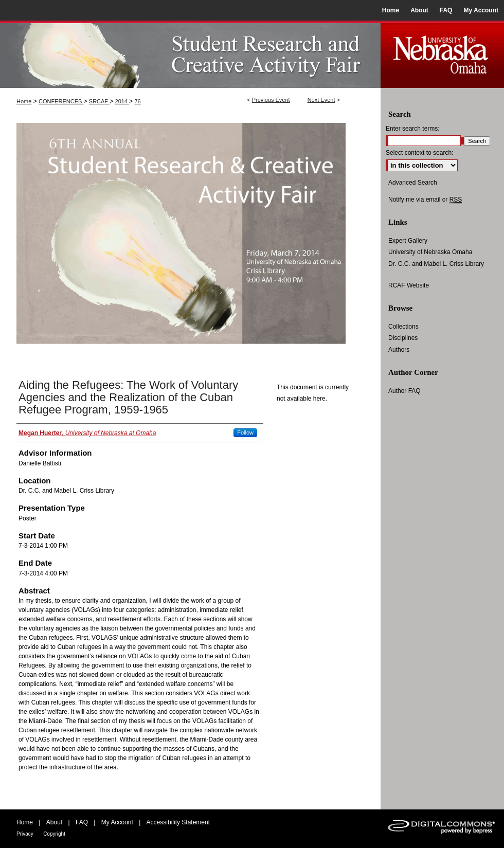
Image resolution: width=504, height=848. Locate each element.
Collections (403, 327)
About (54, 822)
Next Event (321, 100)
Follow (245, 432)
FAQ (82, 822)
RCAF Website (409, 285)
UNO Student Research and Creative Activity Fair (190, 54)
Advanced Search (413, 183)
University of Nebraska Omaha (430, 252)
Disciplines (403, 338)
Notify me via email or (425, 200)
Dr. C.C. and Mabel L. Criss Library (436, 264)
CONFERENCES (61, 101)
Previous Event (271, 100)
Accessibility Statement (178, 822)
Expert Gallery (408, 241)
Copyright (54, 834)
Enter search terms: (413, 129)
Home (24, 101)
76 (137, 101)
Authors (399, 350)
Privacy (25, 834)
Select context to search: (419, 153)
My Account (117, 822)
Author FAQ (404, 391)
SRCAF (99, 101)
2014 (122, 101)
